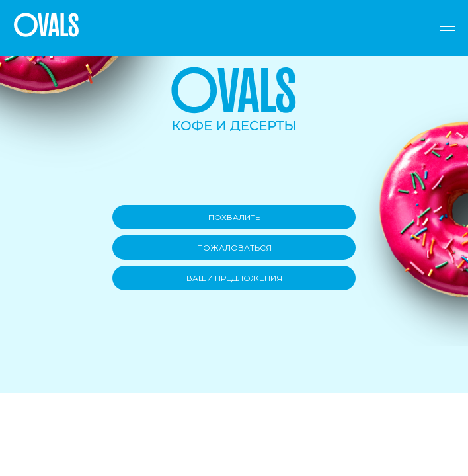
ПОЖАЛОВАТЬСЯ (234, 248)
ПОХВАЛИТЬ (234, 217)
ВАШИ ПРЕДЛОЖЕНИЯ (234, 278)
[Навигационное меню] (448, 28)
